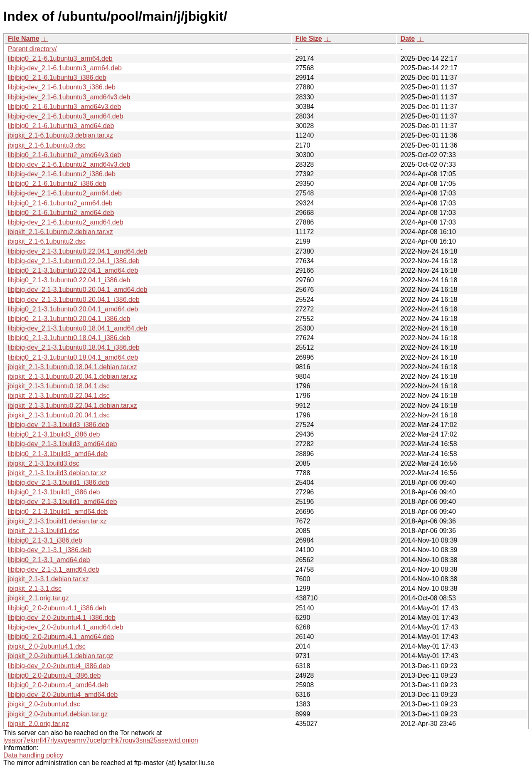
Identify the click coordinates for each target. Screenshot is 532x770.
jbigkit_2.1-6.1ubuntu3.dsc (47, 145)
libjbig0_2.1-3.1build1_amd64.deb (58, 512)
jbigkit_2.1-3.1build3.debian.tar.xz (57, 473)
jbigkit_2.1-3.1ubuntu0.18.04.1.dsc (59, 386)
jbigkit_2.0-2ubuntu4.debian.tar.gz (58, 714)
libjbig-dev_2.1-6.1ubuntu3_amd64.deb (66, 116)
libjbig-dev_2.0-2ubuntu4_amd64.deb (63, 695)
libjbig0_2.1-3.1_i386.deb (45, 540)
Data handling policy (33, 755)
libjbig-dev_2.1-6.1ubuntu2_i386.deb (62, 174)
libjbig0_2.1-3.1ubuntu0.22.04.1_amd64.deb (73, 270)
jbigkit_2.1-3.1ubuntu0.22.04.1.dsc (59, 396)
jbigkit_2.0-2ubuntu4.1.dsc (47, 646)
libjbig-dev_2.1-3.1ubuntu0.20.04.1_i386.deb (74, 300)
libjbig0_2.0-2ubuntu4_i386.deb (54, 675)
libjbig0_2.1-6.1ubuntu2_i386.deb (57, 184)
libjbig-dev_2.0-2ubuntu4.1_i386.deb (62, 618)
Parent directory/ (32, 49)
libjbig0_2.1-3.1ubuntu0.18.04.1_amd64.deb (73, 357)
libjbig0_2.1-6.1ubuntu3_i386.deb (57, 78)
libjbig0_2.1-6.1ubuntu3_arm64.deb (60, 58)
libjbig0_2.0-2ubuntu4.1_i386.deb (57, 608)
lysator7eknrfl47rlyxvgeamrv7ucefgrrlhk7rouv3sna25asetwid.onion (101, 740)
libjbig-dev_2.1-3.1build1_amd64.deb (62, 502)
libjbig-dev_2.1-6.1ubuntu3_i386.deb (62, 87)
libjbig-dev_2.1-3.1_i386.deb (50, 550)
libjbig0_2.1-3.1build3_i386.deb (54, 434)
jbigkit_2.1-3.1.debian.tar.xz (48, 579)
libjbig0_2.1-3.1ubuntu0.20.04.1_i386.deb (69, 319)
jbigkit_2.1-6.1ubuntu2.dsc (47, 241)
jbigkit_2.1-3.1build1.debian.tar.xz (57, 521)
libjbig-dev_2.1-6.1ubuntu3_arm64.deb (65, 68)
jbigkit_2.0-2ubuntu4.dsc (44, 704)
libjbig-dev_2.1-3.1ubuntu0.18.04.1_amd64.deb (78, 328)
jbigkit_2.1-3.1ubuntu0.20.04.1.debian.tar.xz (72, 376)
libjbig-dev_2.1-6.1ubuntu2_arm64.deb (65, 193)
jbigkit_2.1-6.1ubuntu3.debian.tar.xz (60, 135)
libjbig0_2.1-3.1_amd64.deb (49, 560)
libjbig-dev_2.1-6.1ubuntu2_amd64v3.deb (69, 164)
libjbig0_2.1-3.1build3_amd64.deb (58, 454)
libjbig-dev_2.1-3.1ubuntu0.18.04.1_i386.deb (74, 347)
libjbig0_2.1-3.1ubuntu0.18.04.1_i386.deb (69, 338)
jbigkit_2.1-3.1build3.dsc (44, 463)
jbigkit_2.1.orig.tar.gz (38, 598)
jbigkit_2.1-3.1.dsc (35, 589)
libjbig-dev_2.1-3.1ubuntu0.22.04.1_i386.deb (74, 261)
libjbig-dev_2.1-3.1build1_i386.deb (59, 482)
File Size (309, 38)
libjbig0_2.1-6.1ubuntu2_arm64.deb (60, 203)
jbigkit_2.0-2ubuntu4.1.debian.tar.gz (61, 656)
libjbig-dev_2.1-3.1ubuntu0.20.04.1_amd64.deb (78, 290)
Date (408, 38)
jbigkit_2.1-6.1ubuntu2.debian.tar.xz (60, 232)
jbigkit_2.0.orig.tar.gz (38, 724)
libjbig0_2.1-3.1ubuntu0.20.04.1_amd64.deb (73, 309)
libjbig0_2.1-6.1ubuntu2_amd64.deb (61, 213)
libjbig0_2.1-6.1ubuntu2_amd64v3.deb (64, 155)
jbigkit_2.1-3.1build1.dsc (44, 531)
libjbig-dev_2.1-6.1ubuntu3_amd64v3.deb (69, 97)
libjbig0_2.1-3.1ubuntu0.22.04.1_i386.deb (69, 280)
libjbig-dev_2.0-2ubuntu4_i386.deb (59, 666)
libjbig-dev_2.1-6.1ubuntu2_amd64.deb (66, 222)
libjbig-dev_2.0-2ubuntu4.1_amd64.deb (66, 627)
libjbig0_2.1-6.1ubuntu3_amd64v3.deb (64, 107)
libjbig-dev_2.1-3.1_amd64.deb (54, 569)
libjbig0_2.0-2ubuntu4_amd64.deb (58, 685)
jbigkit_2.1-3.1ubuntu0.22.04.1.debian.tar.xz (72, 406)
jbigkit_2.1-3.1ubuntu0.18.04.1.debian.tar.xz (72, 367)
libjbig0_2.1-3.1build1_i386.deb (54, 492)
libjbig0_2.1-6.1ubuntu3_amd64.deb (61, 126)
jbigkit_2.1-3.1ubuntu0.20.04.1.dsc (59, 415)
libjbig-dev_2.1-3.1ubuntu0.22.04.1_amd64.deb (78, 251)
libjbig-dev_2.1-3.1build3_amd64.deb (62, 444)
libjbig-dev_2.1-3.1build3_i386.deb (59, 425)
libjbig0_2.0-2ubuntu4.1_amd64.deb (61, 637)
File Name (24, 38)
